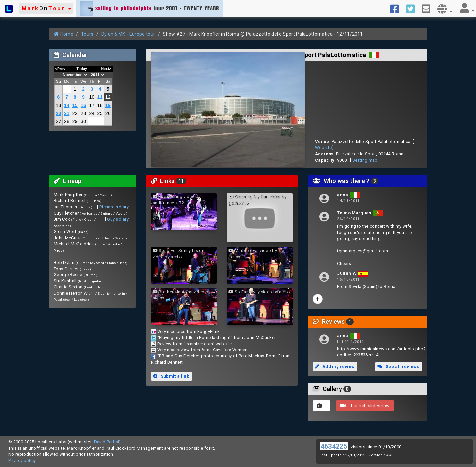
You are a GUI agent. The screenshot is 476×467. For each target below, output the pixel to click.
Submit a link (171, 376)
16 (83, 105)
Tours (87, 34)
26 (108, 113)
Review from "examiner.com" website (195, 344)
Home (64, 34)
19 (108, 105)
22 (75, 113)
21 (67, 113)
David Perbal (107, 442)
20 (58, 113)
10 (92, 97)
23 (83, 113)
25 (100, 113)
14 (67, 105)
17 (92, 105)
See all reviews (398, 367)
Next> (106, 69)
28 (67, 121)
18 (100, 105)
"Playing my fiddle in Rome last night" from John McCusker (217, 337)
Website (323, 148)
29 (75, 121)
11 (100, 97)
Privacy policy (22, 461)
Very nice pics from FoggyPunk (189, 331)
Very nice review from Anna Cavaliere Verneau (203, 350)
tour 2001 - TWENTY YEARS (150, 8)
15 (75, 105)
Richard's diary (114, 207)
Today (82, 69)
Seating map (365, 160)
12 (108, 97)
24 (92, 113)
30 (83, 121)
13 (58, 105)
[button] (46, 8)
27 (58, 121)
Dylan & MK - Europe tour (128, 34)
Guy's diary (118, 219)
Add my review (335, 367)
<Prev (61, 69)
